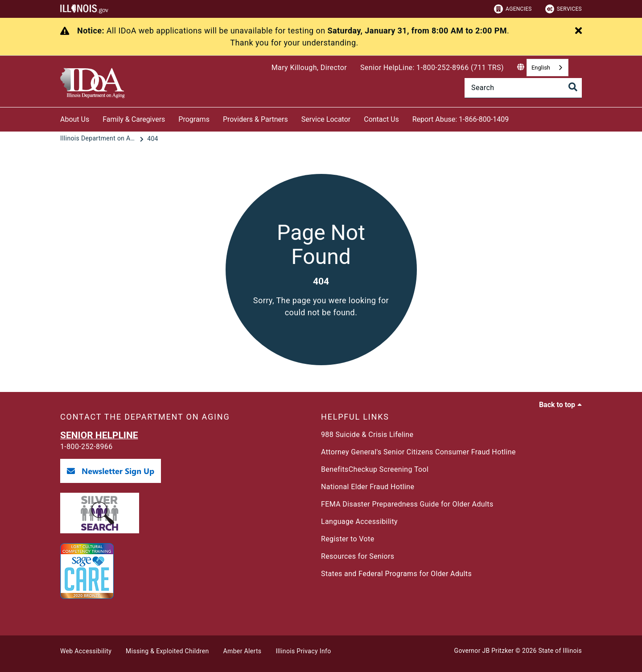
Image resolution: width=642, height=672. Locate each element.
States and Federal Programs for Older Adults (396, 574)
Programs (194, 119)
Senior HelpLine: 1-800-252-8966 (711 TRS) (432, 68)
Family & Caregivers (134, 119)
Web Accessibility (86, 651)
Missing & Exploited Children (167, 651)
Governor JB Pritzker (484, 651)
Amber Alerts (243, 651)
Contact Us (381, 119)
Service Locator (326, 119)
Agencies (513, 9)
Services (564, 9)
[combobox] (547, 68)
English (541, 68)
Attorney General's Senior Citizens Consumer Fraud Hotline (418, 452)
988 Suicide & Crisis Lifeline (367, 435)
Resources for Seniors (358, 556)
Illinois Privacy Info (303, 651)
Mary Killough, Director (309, 68)
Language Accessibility (359, 522)
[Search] (523, 88)
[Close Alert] (578, 31)
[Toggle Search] (573, 87)
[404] (153, 139)
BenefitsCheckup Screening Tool (375, 469)
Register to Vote (348, 539)
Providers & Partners (255, 119)
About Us (75, 119)
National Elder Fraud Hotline (368, 487)
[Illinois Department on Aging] (99, 139)
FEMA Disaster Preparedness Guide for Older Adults (407, 504)
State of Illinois (560, 651)
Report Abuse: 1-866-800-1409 (461, 119)
